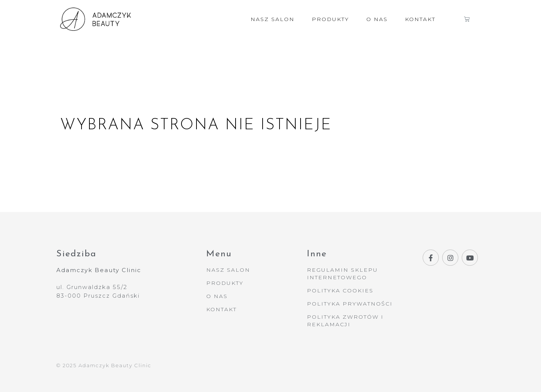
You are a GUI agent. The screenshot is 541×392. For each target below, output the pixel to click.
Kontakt (420, 19)
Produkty (330, 19)
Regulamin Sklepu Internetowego (342, 274)
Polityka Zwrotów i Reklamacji (345, 321)
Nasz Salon (273, 19)
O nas (377, 19)
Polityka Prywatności (350, 304)
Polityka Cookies (340, 291)
